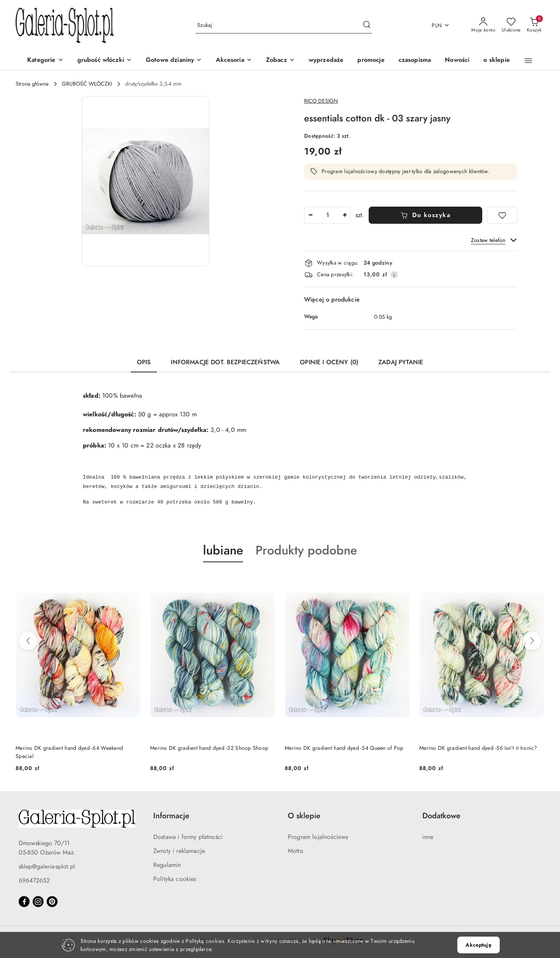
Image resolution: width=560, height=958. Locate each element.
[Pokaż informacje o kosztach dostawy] (394, 275)
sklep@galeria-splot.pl (47, 867)
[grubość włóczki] (105, 61)
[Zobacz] (280, 61)
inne (428, 837)
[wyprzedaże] (326, 61)
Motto (296, 851)
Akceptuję (478, 945)
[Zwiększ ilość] (345, 215)
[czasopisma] (415, 61)
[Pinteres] (52, 902)
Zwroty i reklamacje (179, 851)
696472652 (34, 881)
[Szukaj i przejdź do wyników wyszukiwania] (367, 25)
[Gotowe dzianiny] (174, 61)
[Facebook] (24, 902)
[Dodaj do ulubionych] (502, 215)
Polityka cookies (175, 879)
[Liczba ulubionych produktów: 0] (511, 25)
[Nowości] (457, 61)
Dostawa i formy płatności (188, 837)
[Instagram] (38, 902)
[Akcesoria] (234, 61)
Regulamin (167, 865)
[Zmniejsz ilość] (310, 215)
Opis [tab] (144, 362)
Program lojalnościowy (318, 837)
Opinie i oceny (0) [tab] (329, 362)
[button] (528, 61)
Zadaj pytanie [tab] (401, 362)
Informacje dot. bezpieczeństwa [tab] (225, 362)
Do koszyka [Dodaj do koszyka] (426, 215)
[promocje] (371, 61)
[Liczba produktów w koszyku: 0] (534, 25)
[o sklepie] (496, 61)
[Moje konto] (483, 25)
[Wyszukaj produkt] (284, 25)
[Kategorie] (45, 61)
